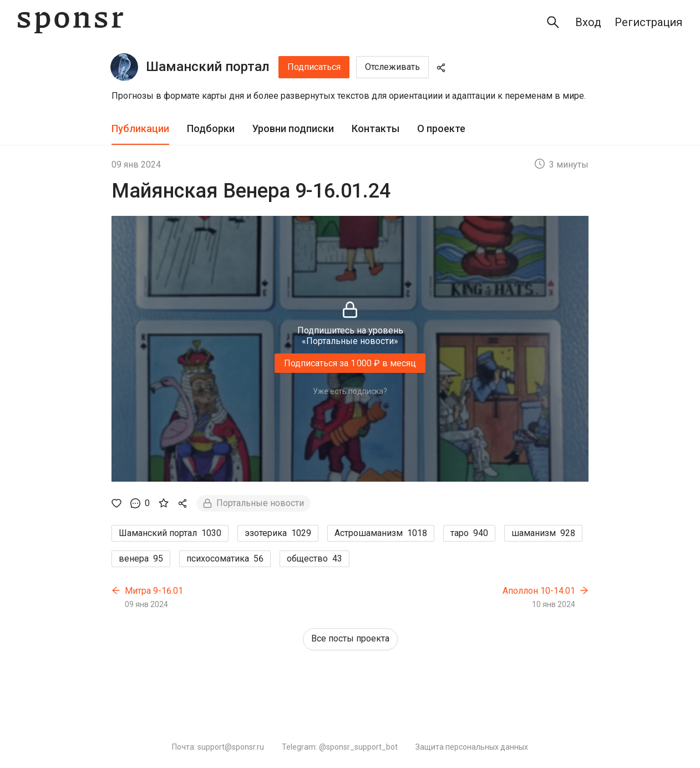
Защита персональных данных (472, 747)
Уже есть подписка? (350, 391)
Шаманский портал (208, 67)
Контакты (376, 128)
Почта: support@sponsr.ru (218, 747)
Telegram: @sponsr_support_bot (340, 747)
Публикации (140, 128)
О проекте (441, 128)
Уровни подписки (293, 128)
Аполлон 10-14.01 (539, 591)
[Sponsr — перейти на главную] (70, 22)
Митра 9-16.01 (154, 591)
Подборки (211, 128)
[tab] (140, 129)
